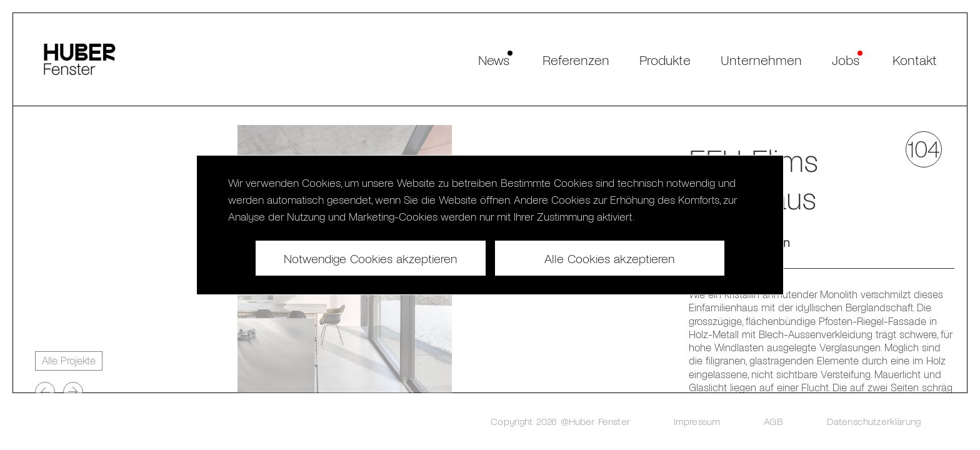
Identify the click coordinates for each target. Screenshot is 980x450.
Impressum (697, 421)
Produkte (665, 59)
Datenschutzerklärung (874, 421)
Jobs (846, 59)
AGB (773, 421)
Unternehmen (761, 59)
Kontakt (915, 59)
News (494, 59)
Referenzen (576, 59)
